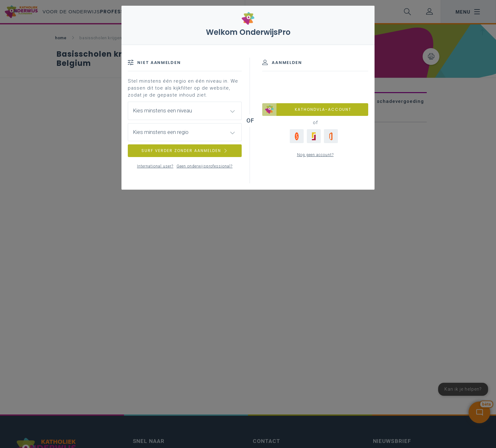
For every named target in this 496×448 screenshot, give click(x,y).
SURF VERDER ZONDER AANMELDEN (185, 151)
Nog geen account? (315, 155)
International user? (155, 166)
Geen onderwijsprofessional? (205, 166)
